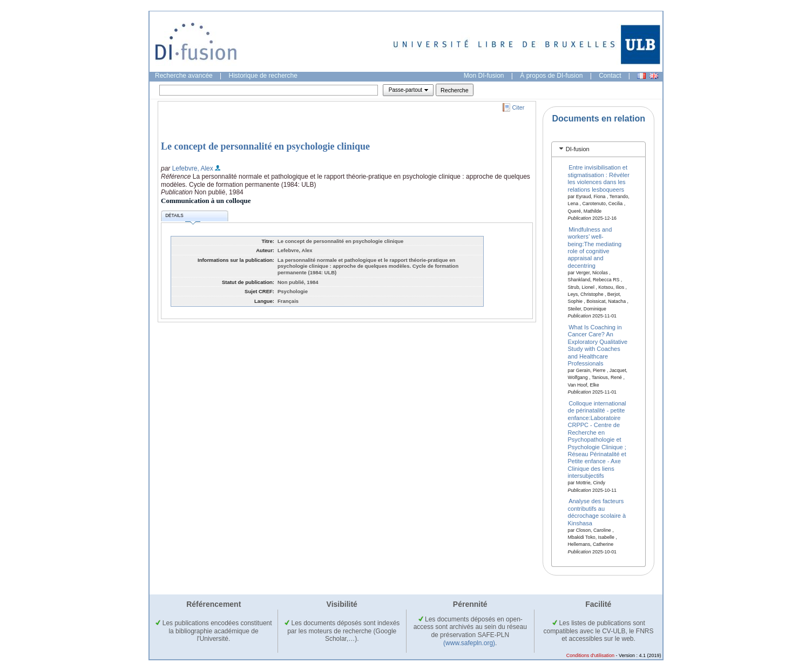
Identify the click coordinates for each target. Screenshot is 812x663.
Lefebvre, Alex (193, 168)
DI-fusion (578, 149)
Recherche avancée (184, 76)
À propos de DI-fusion (551, 76)
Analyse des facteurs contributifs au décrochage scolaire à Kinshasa (597, 512)
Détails (182, 217)
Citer (519, 107)
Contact (610, 76)
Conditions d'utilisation (590, 655)
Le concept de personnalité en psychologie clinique (265, 146)
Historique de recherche (263, 76)
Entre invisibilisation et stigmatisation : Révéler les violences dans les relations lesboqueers (599, 178)
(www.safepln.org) (469, 643)
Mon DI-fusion (484, 76)
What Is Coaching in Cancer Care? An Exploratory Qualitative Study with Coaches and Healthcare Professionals (598, 345)
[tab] (598, 149)
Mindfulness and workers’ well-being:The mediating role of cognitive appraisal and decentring (595, 247)
